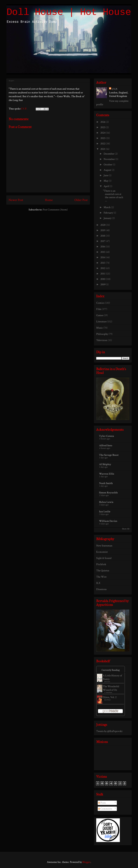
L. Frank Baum (108, 693)
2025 (103, 127)
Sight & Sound (104, 558)
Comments (105, 809)
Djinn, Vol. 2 (110, 697)
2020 (103, 225)
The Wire (101, 577)
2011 (103, 274)
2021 (103, 149)
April (107, 186)
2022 (103, 144)
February (109, 213)
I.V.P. (115, 89)
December (109, 154)
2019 (103, 230)
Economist (102, 552)
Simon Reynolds (108, 493)
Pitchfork (101, 564)
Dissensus (101, 589)
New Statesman (104, 546)
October (108, 165)
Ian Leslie (105, 512)
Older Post (81, 200)
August (108, 170)
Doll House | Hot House (69, 12)
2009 (103, 284)
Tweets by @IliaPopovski (109, 731)
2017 (103, 241)
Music (100, 328)
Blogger (86, 862)
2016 (103, 247)
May (106, 181)
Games (100, 315)
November (109, 159)
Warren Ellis (107, 474)
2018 (103, 236)
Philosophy (102, 334)
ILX (98, 583)
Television (102, 340)
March (107, 207)
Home (49, 200)
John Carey (107, 682)
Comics (100, 303)
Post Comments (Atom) (55, 210)
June (106, 175)
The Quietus (103, 571)
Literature (101, 322)
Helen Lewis (106, 502)
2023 (103, 138)
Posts (102, 803)
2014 (103, 257)
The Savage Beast (109, 455)
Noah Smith (106, 483)
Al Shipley (105, 464)
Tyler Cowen (107, 436)
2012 (103, 268)
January (108, 218)
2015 (103, 252)
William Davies (108, 521)
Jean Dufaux (107, 700)
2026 (103, 122)
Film (99, 309)
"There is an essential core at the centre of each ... (113, 196)
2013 (103, 263)
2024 (103, 133)
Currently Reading (111, 670)
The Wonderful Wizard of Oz (111, 688)
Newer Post (16, 200)
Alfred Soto (106, 446)
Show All (126, 529)
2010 (103, 279)
